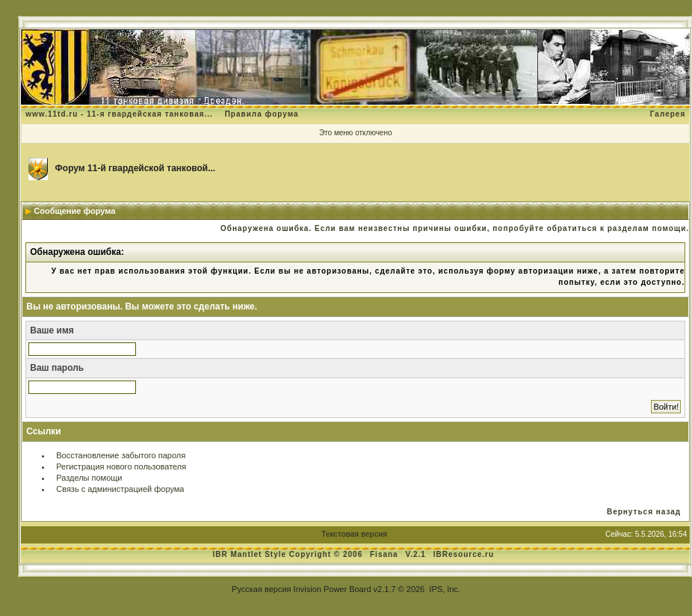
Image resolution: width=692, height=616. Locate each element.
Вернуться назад (644, 512)
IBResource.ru (464, 554)
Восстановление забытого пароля (121, 455)
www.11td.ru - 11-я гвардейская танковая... (119, 114)
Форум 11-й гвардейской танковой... (136, 168)
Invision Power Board (333, 589)
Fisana (385, 554)
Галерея (668, 114)
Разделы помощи (89, 478)
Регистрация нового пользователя (121, 466)
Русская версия (261, 589)
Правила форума (262, 114)
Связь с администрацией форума (120, 489)
